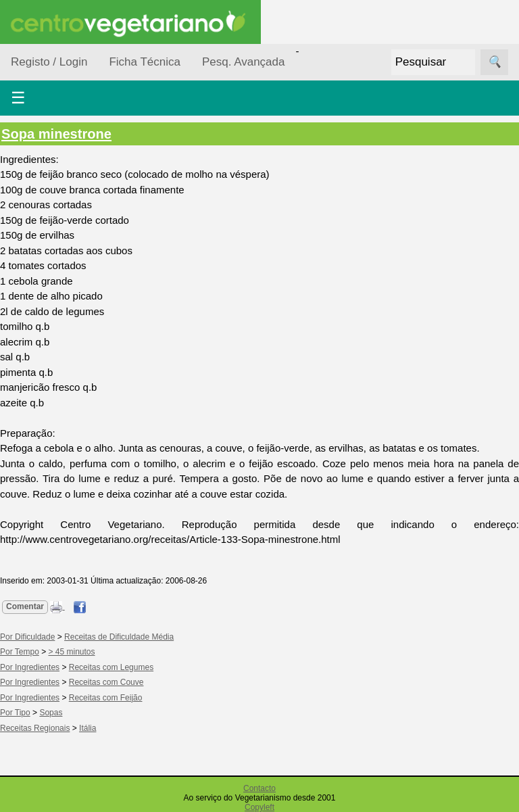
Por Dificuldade (27, 637)
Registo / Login (49, 62)
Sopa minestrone (56, 134)
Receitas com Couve (106, 682)
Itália (88, 728)
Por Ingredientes (30, 667)
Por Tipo (15, 713)
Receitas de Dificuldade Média (119, 637)
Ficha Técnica (145, 62)
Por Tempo (20, 652)
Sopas (51, 713)
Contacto (259, 788)
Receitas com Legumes (111, 667)
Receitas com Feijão (106, 698)
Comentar (25, 606)
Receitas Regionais (35, 728)
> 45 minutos (72, 652)
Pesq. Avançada (244, 62)
